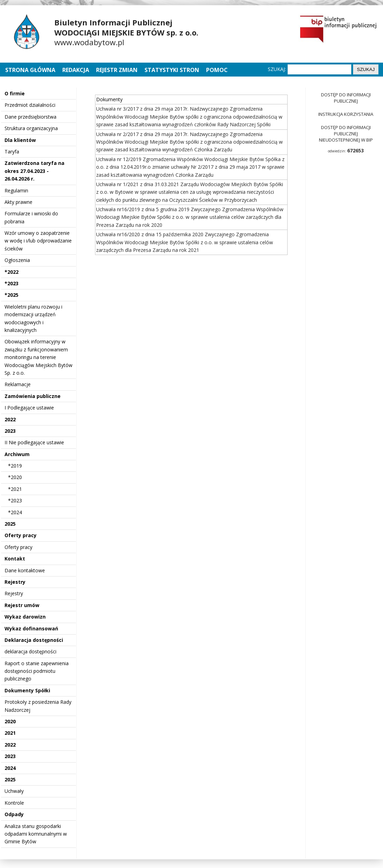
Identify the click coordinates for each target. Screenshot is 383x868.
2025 (10, 524)
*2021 (15, 489)
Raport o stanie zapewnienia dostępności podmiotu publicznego (37, 671)
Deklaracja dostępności (34, 640)
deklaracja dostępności (30, 651)
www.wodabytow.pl (89, 42)
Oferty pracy (21, 535)
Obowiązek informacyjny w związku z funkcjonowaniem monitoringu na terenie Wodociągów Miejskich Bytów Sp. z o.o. (38, 357)
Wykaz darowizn (25, 617)
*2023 (11, 283)
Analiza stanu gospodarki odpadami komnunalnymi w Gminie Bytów (36, 834)
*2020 (15, 477)
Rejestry (15, 582)
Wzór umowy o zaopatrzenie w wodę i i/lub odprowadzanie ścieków (38, 241)
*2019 (15, 466)
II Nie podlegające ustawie (34, 442)
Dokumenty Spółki (27, 690)
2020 (10, 721)
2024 (10, 768)
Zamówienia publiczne (33, 396)
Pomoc (217, 70)
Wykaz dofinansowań (31, 628)
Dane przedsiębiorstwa (30, 117)
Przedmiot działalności (30, 105)
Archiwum (17, 454)
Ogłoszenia (17, 260)
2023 (10, 431)
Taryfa (12, 152)
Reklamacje (18, 384)
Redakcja (76, 70)
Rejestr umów (22, 605)
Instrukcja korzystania (346, 114)
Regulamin (16, 190)
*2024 (15, 512)
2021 (10, 733)
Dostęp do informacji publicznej (346, 98)
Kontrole (14, 803)
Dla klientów (20, 140)
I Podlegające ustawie (29, 408)
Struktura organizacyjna (31, 128)
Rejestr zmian (117, 70)
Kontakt (15, 559)
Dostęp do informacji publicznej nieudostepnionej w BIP (346, 134)
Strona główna (31, 70)
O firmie (15, 93)
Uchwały (14, 791)
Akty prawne (18, 202)
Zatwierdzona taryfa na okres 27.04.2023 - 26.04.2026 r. (34, 171)
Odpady (14, 814)
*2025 (11, 295)
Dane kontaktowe (25, 570)
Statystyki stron (172, 70)
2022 (10, 419)
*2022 (11, 272)
